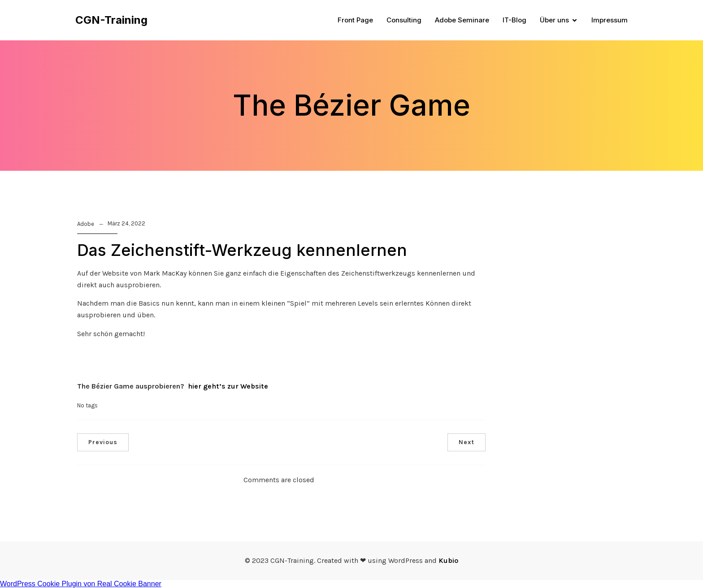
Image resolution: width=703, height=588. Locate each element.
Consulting (404, 20)
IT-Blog (514, 20)
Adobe (86, 224)
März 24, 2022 (126, 223)
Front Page (355, 20)
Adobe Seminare (462, 20)
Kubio (448, 560)
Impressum (610, 20)
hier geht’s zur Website (228, 386)
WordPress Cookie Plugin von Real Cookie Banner (81, 584)
